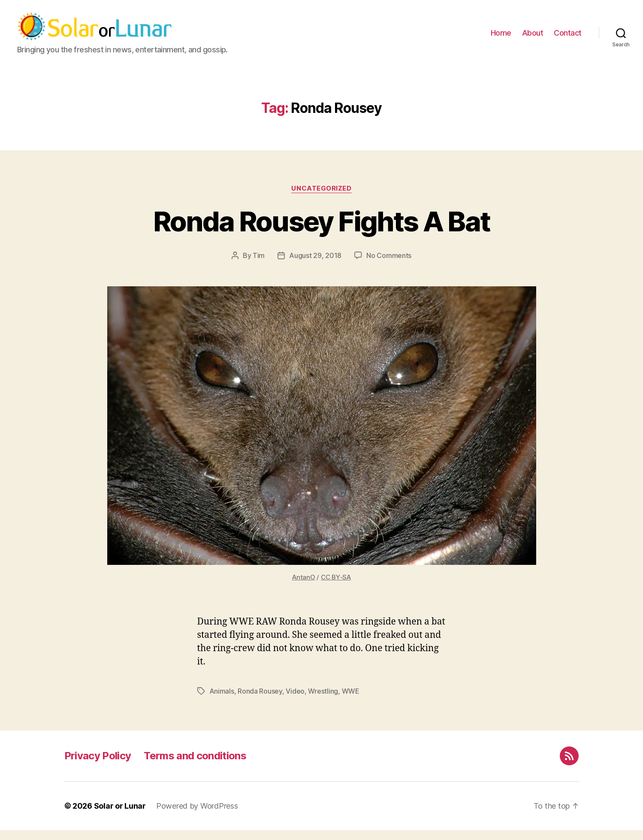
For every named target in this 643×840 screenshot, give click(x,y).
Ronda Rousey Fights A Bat (322, 231)
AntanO (303, 587)
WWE (351, 701)
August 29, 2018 (315, 265)
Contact (568, 38)
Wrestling (323, 701)
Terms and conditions (195, 766)
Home (501, 38)
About (533, 38)
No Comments (389, 265)
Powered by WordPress (197, 816)
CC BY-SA (336, 587)
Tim (259, 265)
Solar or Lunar (120, 816)
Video (295, 701)
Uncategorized (321, 198)
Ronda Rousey (260, 701)
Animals (222, 701)
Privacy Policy (98, 766)
